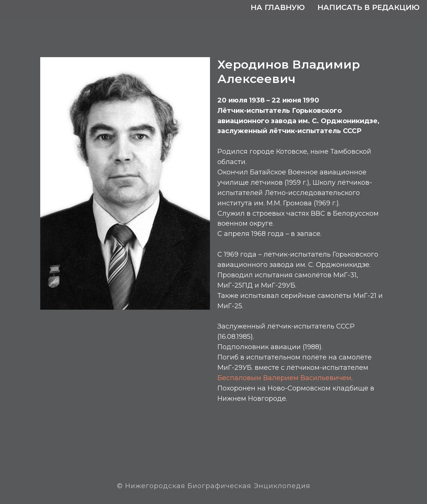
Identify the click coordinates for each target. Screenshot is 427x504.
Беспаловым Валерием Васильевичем (284, 378)
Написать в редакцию (369, 7)
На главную (278, 7)
